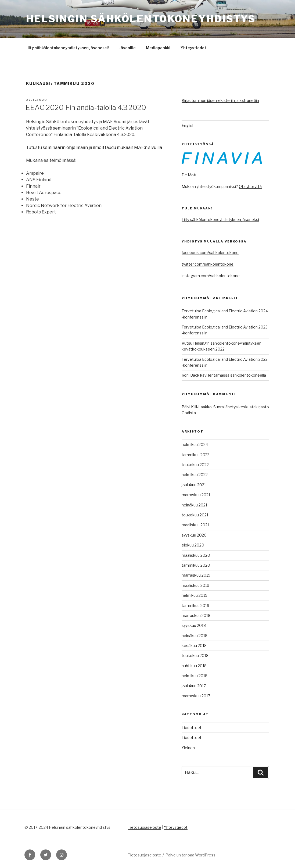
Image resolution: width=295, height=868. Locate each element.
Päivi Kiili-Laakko (197, 407)
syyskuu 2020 (194, 535)
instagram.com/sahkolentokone (211, 276)
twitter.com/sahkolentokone (208, 264)
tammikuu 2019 (195, 606)
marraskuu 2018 (196, 615)
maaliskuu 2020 (196, 555)
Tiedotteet (192, 728)
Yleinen (188, 748)
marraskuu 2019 (196, 575)
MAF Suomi (115, 122)
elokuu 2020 (193, 545)
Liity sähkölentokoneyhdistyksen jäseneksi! (67, 48)
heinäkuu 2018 (195, 636)
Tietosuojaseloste (145, 827)
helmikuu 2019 (195, 595)
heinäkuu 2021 (194, 505)
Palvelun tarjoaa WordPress (190, 855)
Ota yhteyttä (250, 186)
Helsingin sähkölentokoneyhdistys (141, 19)
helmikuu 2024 (195, 444)
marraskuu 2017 (196, 696)
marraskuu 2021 (196, 495)
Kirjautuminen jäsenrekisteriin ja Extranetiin (220, 100)
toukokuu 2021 (195, 515)
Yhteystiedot (193, 48)
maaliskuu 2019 (195, 585)
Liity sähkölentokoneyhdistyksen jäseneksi (220, 219)
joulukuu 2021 (194, 485)
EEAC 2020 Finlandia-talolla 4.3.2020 (86, 107)
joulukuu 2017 (194, 686)
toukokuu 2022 (195, 465)
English (188, 125)
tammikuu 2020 (196, 565)
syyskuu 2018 (194, 625)
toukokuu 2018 (195, 656)
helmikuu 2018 (195, 676)
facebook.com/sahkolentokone (210, 253)
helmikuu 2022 (195, 475)
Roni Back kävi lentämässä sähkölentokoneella (224, 375)
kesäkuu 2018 (194, 646)
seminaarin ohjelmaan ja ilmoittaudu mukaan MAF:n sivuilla (102, 147)
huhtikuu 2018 (194, 666)
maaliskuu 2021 (195, 525)
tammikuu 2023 (196, 455)
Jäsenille (127, 48)
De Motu (190, 175)
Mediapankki (158, 48)
